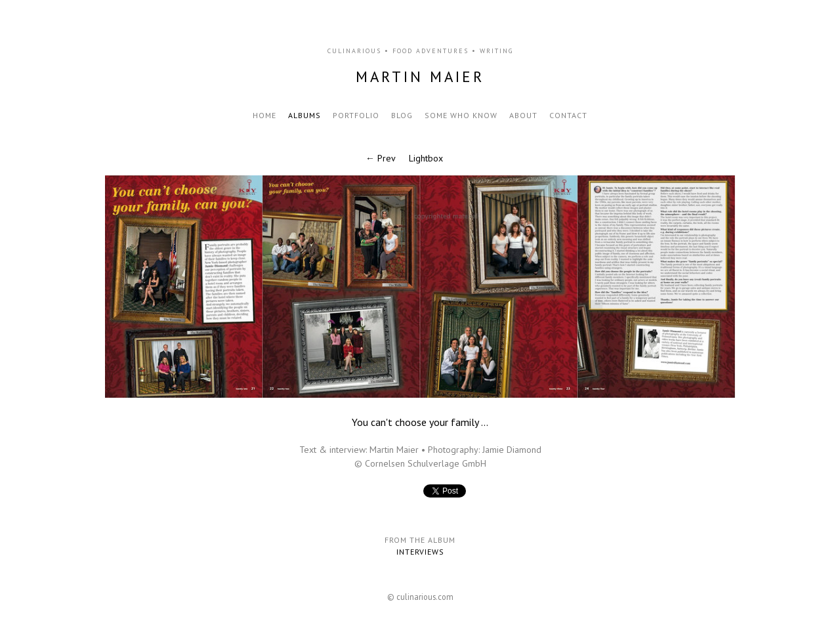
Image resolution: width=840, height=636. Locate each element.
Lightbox (426, 158)
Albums (304, 115)
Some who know (461, 115)
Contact (568, 115)
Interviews (420, 552)
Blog (402, 115)
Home (264, 115)
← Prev (381, 158)
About (523, 115)
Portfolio (356, 115)
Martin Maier (420, 76)
